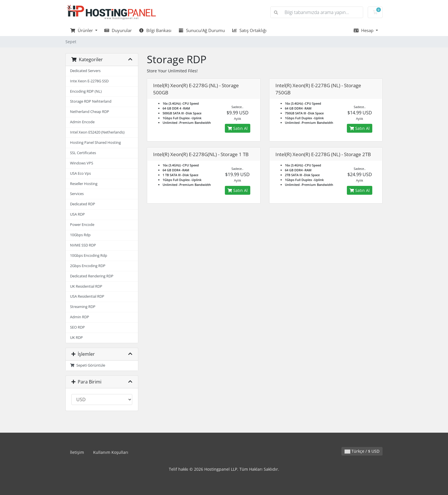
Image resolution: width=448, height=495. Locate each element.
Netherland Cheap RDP (90, 112)
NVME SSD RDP (83, 245)
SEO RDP (77, 327)
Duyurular (118, 30)
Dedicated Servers (85, 71)
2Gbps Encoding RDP (88, 266)
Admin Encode (82, 122)
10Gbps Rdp (80, 235)
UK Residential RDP (86, 286)
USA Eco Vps (80, 173)
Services (77, 194)
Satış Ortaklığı (249, 30)
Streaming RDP (83, 307)
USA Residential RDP (87, 296)
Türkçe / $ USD (362, 451)
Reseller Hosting (84, 184)
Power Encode (82, 225)
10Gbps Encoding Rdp (89, 256)
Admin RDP (80, 317)
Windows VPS (82, 163)
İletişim (77, 452)
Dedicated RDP (83, 204)
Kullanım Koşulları (111, 452)
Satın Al (238, 128)
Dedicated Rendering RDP (92, 276)
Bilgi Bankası (155, 30)
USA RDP (77, 214)
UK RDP (76, 338)
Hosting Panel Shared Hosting (95, 143)
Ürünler (82, 30)
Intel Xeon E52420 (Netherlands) (97, 132)
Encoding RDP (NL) (86, 91)
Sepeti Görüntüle (88, 365)
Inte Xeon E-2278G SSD (89, 81)
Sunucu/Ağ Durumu (202, 30)
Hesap (364, 30)
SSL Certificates (83, 153)
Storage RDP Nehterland (91, 101)
